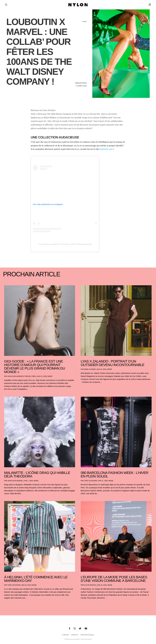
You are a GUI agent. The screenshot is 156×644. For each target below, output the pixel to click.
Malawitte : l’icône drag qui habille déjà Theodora (37, 474)
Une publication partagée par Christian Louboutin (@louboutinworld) (65, 244)
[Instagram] (75, 629)
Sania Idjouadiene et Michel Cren (22, 376)
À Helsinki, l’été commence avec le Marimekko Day (36, 579)
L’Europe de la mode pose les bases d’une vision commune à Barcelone (114, 579)
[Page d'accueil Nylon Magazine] (78, 5)
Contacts (75, 635)
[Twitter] (80, 629)
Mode (50, 376)
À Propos (65, 635)
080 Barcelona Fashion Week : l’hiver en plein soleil (114, 474)
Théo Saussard (91, 481)
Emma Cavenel (90, 369)
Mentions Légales (87, 635)
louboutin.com (106, 149)
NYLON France (90, 585)
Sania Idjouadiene (15, 481)
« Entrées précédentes (9, 604)
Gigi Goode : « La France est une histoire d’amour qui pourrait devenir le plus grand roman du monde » (35, 367)
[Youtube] (86, 629)
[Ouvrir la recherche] (6, 5)
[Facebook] (70, 629)
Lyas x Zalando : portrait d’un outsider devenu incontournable (112, 363)
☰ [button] (150, 5)
